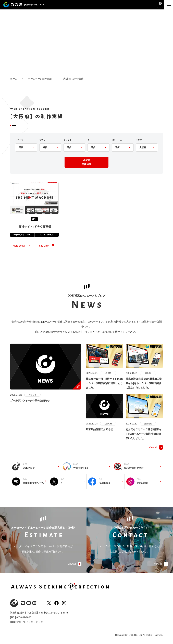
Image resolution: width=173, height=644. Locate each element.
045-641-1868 (24, 617)
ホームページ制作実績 (40, 79)
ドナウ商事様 (34, 231)
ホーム (14, 79)
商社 (34, 223)
